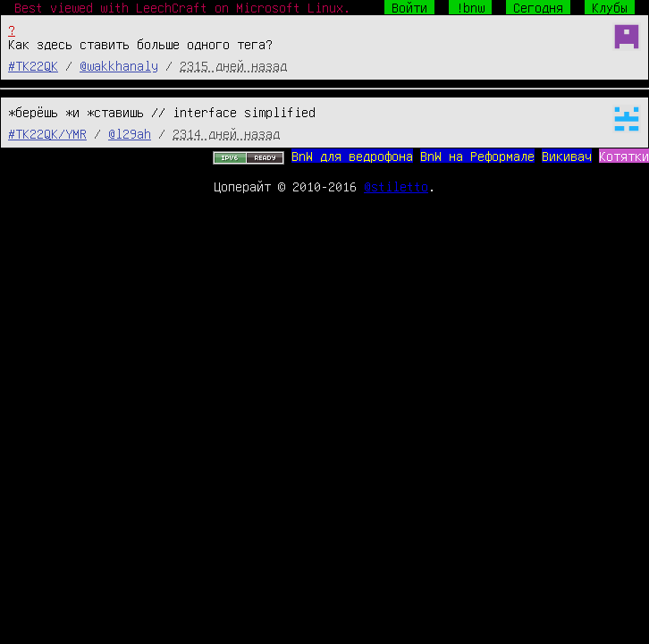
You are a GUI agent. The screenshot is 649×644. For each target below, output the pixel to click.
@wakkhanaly (119, 65)
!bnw (470, 7)
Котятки (624, 156)
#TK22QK (33, 65)
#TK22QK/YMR (47, 133)
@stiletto (396, 186)
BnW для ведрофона (352, 156)
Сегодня (538, 7)
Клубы (610, 7)
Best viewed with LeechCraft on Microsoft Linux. (182, 7)
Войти (409, 7)
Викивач (567, 156)
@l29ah (130, 133)
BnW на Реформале (477, 156)
